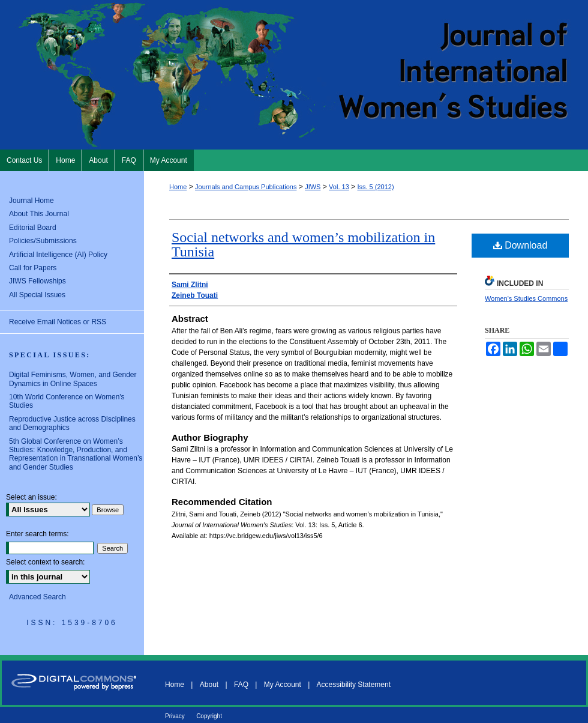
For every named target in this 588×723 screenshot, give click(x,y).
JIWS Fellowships (37, 281)
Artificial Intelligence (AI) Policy (58, 255)
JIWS (313, 187)
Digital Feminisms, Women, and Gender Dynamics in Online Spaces (73, 379)
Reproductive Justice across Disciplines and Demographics (72, 423)
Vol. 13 (339, 187)
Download (520, 245)
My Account (283, 685)
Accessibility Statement (354, 685)
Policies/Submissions (43, 241)
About (209, 685)
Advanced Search (37, 597)
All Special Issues (37, 295)
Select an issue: (31, 497)
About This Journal (39, 214)
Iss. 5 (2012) (375, 187)
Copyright (209, 716)
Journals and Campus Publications (246, 187)
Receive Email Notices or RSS (58, 322)
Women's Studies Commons (526, 298)
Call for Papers (33, 268)
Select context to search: (45, 562)
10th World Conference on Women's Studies (67, 401)
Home (178, 187)
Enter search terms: (37, 534)
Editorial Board (33, 228)
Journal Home (31, 201)
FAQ (241, 685)
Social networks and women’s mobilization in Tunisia (303, 244)
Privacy (175, 716)
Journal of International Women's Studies (294, 75)
